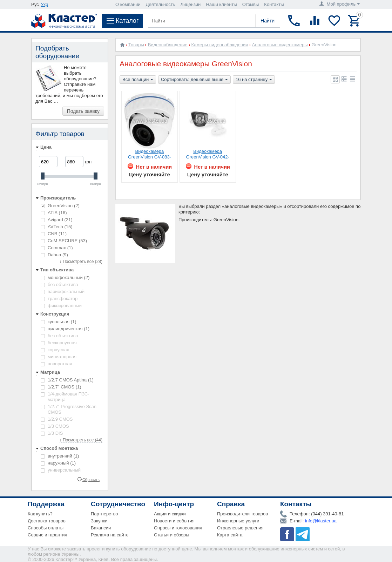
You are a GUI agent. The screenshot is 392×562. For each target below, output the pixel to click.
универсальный (61, 470)
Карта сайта (230, 535)
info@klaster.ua (321, 521)
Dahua (54, 255)
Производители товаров (242, 514)
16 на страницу (254, 80)
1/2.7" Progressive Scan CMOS (69, 409)
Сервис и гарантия (48, 535)
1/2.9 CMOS (57, 419)
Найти (268, 21)
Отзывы (251, 4)
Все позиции (138, 80)
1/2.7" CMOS (61, 387)
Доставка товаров (47, 521)
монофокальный (65, 277)
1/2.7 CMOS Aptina (67, 380)
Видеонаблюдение (168, 45)
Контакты (274, 4)
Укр (45, 4)
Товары (136, 45)
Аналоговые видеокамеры (280, 45)
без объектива (59, 285)
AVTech (57, 227)
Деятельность (161, 4)
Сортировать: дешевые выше (194, 80)
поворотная (56, 364)
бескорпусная (59, 343)
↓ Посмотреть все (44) (81, 440)
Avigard (57, 220)
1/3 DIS (52, 433)
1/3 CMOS (55, 426)
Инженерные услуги (238, 521)
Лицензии (190, 4)
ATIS (54, 213)
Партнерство (104, 514)
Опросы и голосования (178, 528)
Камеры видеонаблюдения (220, 45)
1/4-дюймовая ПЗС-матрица (65, 397)
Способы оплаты (46, 528)
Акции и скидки (170, 514)
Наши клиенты (221, 4)
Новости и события (174, 521)
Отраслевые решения (240, 528)
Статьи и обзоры (172, 535)
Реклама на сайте (110, 535)
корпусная (55, 350)
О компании (128, 4)
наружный (58, 463)
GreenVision (60, 206)
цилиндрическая (65, 329)
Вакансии (101, 528)
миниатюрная (59, 357)
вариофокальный (63, 292)
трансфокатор (59, 299)
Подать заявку (83, 111)
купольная (59, 322)
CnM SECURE (64, 241)
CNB (54, 234)
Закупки (99, 521)
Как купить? (40, 514)
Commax (57, 248)
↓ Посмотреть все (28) (81, 262)
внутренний (60, 456)
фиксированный (61, 306)
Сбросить (91, 479)
